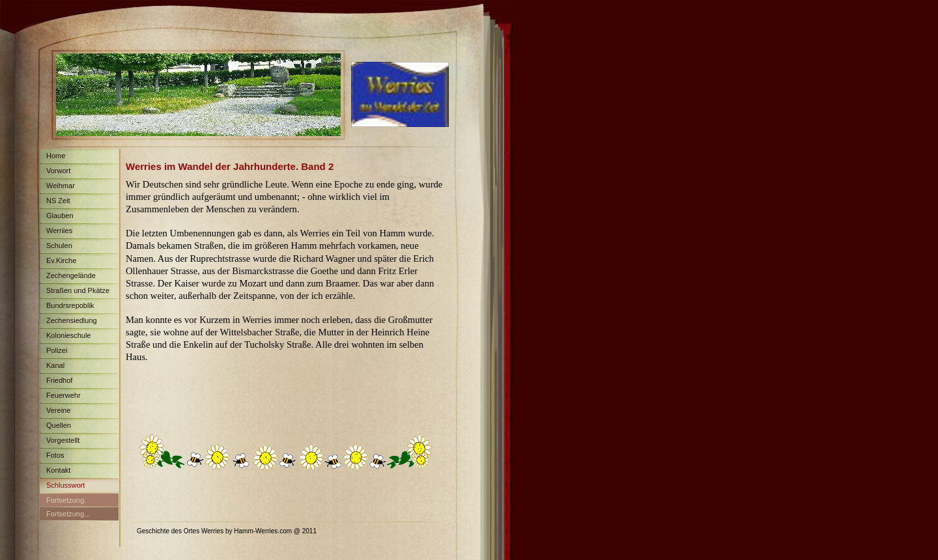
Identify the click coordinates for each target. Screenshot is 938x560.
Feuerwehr (64, 395)
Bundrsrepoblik (70, 305)
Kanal (55, 365)
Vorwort (58, 171)
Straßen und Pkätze (78, 290)
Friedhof (59, 380)
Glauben (60, 216)
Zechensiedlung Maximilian (68, 323)
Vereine (58, 410)
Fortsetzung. (66, 500)
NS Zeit (58, 201)
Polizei (57, 350)
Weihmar (61, 186)
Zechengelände (71, 275)
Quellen (59, 425)
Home (56, 156)
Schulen (59, 245)
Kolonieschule (69, 335)
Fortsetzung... (68, 514)
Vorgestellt (63, 440)
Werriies (59, 231)
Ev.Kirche (61, 260)
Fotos (55, 455)
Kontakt (58, 470)
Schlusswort (65, 485)
